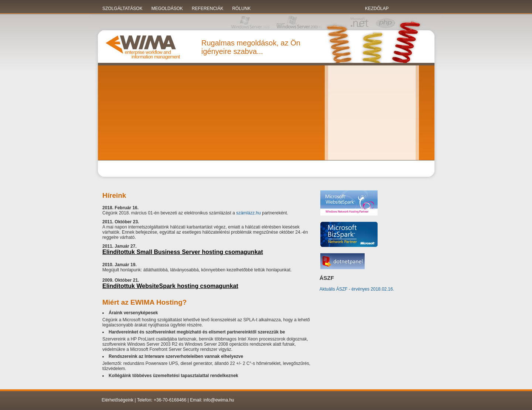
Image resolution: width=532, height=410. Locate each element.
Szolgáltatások (122, 9)
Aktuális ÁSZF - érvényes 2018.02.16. (357, 289)
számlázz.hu (248, 213)
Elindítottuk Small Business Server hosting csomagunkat (183, 252)
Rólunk (241, 9)
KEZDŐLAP (377, 9)
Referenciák (207, 9)
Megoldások (167, 9)
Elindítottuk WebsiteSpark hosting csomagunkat (170, 286)
